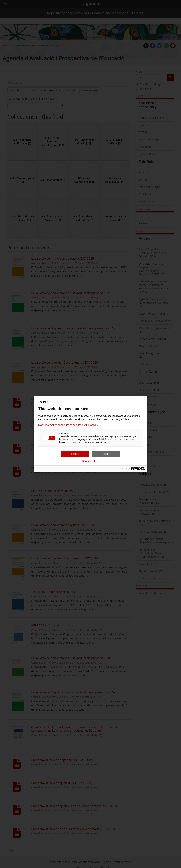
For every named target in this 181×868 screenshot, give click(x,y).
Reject (106, 454)
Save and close (90, 461)
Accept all (75, 454)
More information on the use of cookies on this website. (69, 425)
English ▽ (44, 402)
